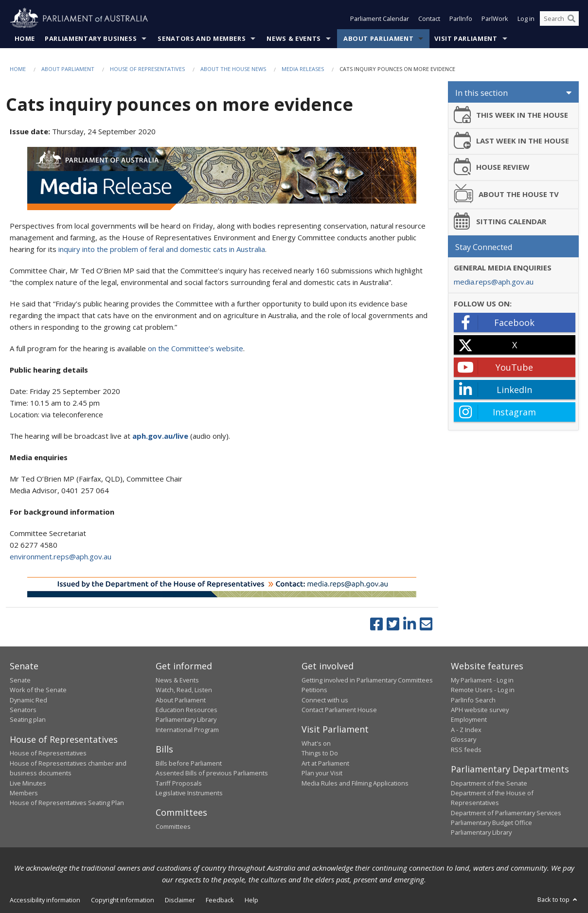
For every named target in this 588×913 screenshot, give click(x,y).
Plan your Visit (322, 773)
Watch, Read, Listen (184, 690)
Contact (429, 18)
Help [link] (251, 900)
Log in (526, 18)
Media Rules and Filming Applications (355, 783)
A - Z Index (466, 730)
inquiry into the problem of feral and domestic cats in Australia (162, 249)
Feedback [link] (220, 900)
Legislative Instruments (189, 793)
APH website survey (480, 710)
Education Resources (187, 710)
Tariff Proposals (179, 783)
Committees (173, 826)
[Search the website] (559, 18)
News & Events (294, 38)
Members (24, 793)
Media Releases (303, 69)
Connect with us (325, 700)
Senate (20, 680)
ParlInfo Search (473, 700)
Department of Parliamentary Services (506, 813)
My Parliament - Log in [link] (482, 680)
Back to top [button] (558, 899)
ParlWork (495, 18)
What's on (316, 743)
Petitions (314, 690)
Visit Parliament (466, 38)
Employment (469, 719)
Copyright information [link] (123, 900)
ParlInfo (461, 18)
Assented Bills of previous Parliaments (212, 773)
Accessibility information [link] (45, 900)
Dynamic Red (28, 700)
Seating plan (28, 719)
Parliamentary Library (186, 719)
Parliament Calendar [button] (380, 18)
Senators (23, 710)
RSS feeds (466, 750)
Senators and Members (202, 38)
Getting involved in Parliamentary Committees (367, 680)
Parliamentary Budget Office (491, 823)
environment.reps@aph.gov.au (61, 556)
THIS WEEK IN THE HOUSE (511, 115)
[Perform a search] (571, 18)
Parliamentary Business (91, 38)
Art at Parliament (325, 763)
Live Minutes (28, 783)
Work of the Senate (38, 690)
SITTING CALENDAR (500, 221)
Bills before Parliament (189, 763)
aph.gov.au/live (161, 436)
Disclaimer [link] (180, 900)
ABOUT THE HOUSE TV (507, 194)
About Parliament (378, 38)
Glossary (463, 739)
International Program (187, 730)
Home (25, 38)
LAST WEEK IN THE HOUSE (512, 140)
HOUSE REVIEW (492, 167)
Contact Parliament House (339, 710)
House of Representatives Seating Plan (67, 803)
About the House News (233, 69)
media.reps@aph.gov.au (494, 282)
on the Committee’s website (196, 348)
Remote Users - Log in (483, 690)
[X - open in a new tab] (515, 345)
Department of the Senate (489, 783)
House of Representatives (147, 69)
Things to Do (320, 753)
